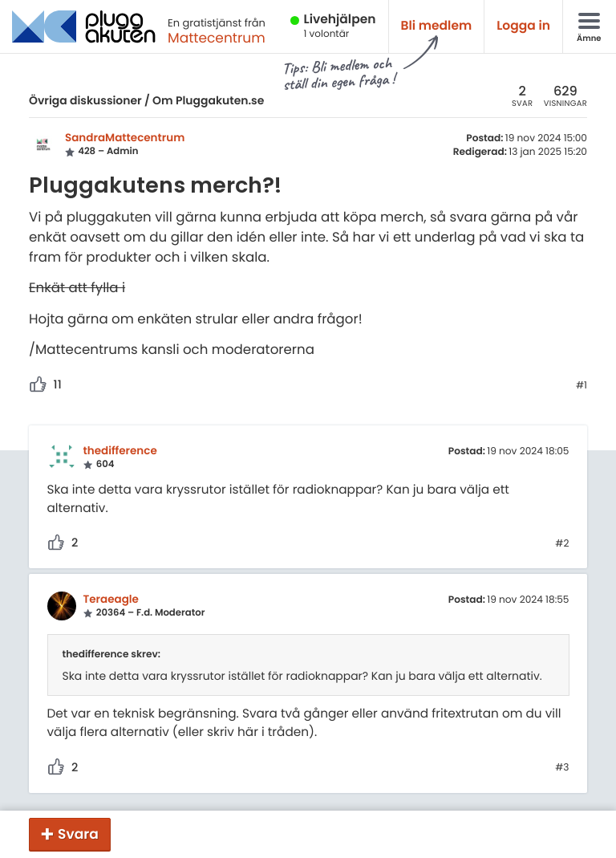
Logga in (523, 26)
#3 (562, 768)
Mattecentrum (217, 38)
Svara (78, 834)
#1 (582, 386)
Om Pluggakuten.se (208, 100)
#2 (562, 544)
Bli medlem (437, 26)
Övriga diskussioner (85, 100)
